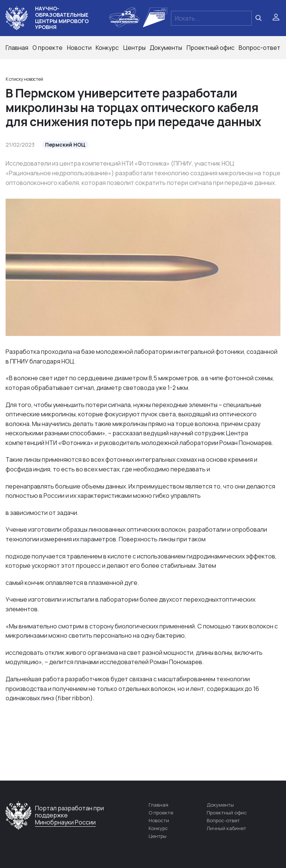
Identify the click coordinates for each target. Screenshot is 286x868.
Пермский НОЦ (65, 145)
